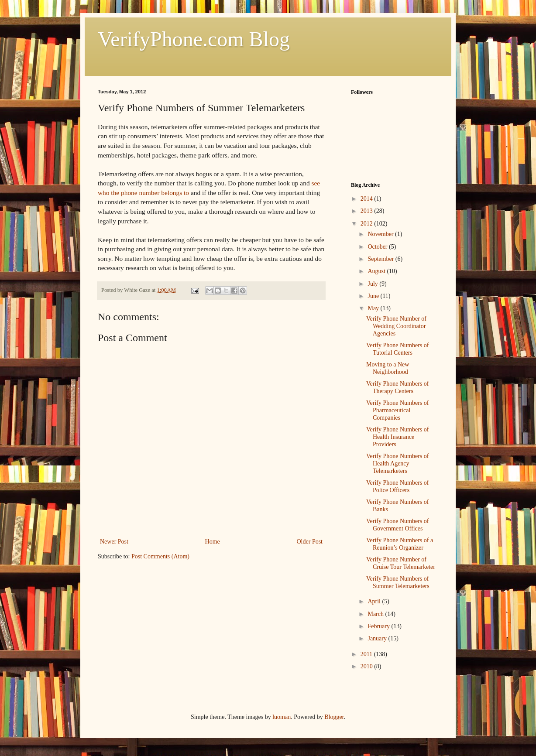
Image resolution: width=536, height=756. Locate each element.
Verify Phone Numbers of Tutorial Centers (397, 349)
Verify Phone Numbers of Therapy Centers (397, 387)
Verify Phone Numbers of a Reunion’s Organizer (400, 544)
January (378, 638)
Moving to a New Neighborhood (388, 368)
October (378, 247)
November (381, 234)
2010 (368, 666)
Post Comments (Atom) (160, 556)
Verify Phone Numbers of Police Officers (397, 486)
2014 (368, 199)
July (373, 284)
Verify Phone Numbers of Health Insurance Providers (397, 437)
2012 (368, 224)
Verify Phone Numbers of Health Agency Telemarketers (397, 464)
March (376, 614)
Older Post (310, 542)
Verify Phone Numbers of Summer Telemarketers (398, 582)
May (374, 308)
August (377, 271)
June (374, 296)
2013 (368, 211)
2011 (367, 654)
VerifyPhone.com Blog (194, 39)
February (379, 626)
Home (213, 542)
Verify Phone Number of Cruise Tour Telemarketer (401, 563)
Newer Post (114, 542)
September (381, 259)
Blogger (334, 717)
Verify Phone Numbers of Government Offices (397, 525)
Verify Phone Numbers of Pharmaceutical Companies (397, 410)
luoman (282, 717)
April (375, 601)
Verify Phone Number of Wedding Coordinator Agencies (396, 326)
